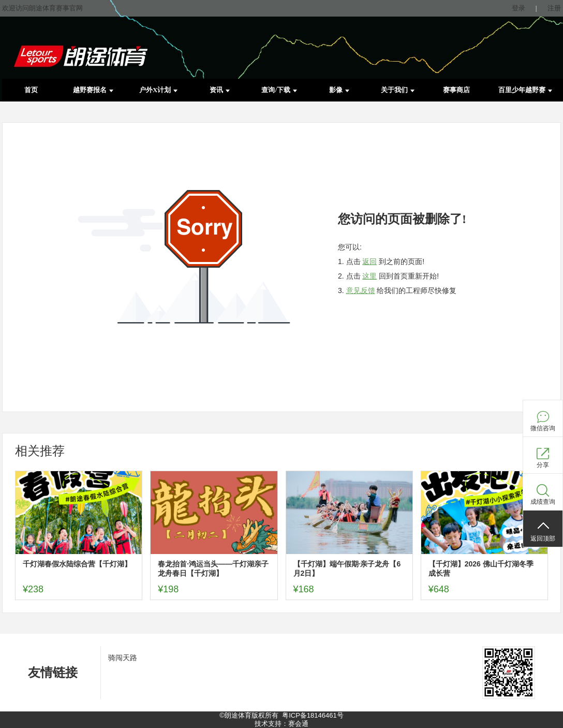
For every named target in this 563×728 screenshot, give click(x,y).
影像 (339, 90)
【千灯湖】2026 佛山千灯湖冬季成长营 (481, 569)
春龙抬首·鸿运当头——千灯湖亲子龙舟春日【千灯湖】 (213, 569)
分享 (543, 465)
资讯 (220, 90)
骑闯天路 (123, 658)
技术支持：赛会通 (281, 724)
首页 (31, 90)
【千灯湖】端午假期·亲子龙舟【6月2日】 (347, 569)
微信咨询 (543, 428)
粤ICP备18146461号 (313, 715)
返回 (369, 261)
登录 (518, 8)
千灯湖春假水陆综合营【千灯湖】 (77, 564)
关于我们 (398, 90)
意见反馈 (361, 290)
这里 (369, 276)
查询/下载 (279, 90)
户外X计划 (158, 90)
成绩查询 (543, 502)
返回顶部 (543, 538)
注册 (554, 8)
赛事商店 (456, 90)
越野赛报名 (93, 90)
